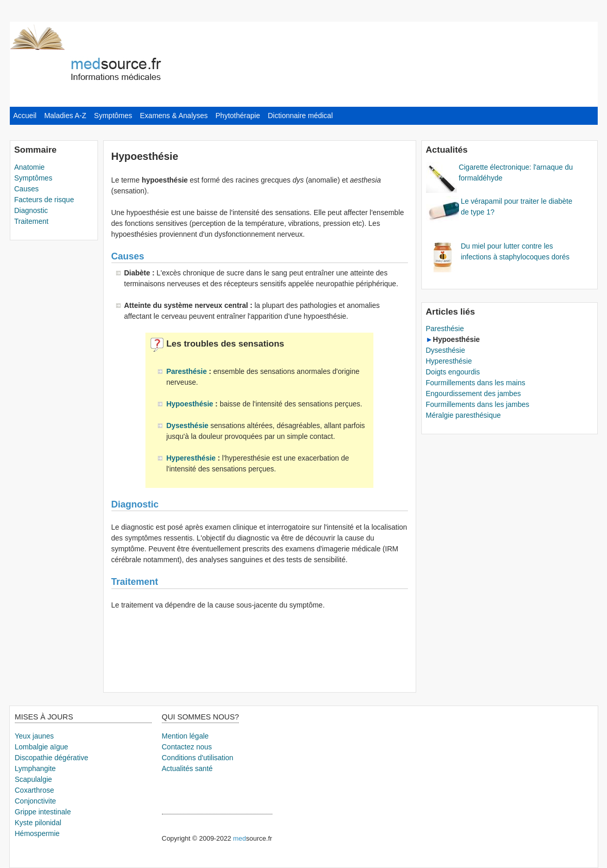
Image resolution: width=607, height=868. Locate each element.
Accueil (25, 116)
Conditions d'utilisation (198, 758)
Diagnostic (31, 210)
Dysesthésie (188, 425)
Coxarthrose (35, 790)
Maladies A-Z (65, 116)
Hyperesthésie (192, 458)
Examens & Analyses (174, 116)
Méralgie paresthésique (464, 415)
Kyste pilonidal (38, 823)
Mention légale (185, 736)
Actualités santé (187, 768)
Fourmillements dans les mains (476, 383)
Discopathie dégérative (52, 758)
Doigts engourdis (453, 372)
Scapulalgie (34, 779)
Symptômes (113, 116)
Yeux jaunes (35, 736)
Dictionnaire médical (300, 116)
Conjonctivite (36, 801)
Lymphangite (36, 768)
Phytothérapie (238, 116)
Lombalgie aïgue (42, 747)
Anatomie (30, 167)
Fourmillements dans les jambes (478, 404)
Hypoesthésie (191, 404)
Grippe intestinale (43, 812)
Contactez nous (187, 747)
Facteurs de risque (44, 200)
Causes (27, 189)
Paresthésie (187, 371)
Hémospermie (37, 833)
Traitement (31, 221)
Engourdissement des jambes (473, 394)
